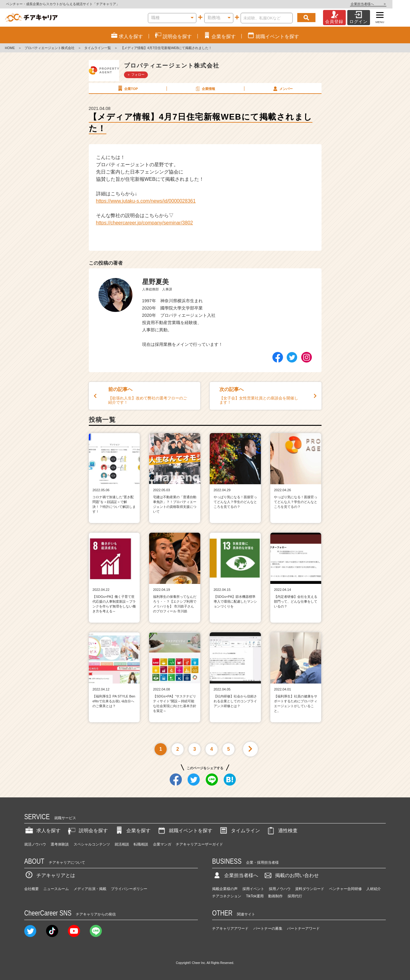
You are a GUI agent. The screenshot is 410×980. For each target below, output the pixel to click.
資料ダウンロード (310, 889)
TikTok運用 (255, 896)
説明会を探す (87, 831)
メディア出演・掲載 (90, 889)
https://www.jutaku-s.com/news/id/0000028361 (146, 201)
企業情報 (205, 88)
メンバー (282, 88)
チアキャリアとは (50, 875)
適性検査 (282, 831)
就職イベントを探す (185, 831)
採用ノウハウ (280, 889)
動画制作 (275, 896)
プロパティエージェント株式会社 (50, 48)
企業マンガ (162, 844)
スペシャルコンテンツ (92, 844)
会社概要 (32, 889)
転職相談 (141, 844)
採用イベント (253, 889)
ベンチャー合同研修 (345, 889)
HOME (10, 48)
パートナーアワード (303, 929)
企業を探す (132, 831)
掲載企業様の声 (225, 889)
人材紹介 (374, 889)
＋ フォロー (136, 74)
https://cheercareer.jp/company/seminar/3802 (145, 223)
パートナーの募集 (268, 929)
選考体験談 (60, 844)
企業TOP (127, 88)
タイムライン (239, 831)
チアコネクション (227, 896)
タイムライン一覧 (98, 48)
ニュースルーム (56, 889)
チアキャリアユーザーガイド (199, 844)
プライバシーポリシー (129, 889)
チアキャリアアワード (230, 929)
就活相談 (122, 844)
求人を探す (42, 831)
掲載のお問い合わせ (291, 875)
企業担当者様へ (386, 4)
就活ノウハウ (35, 844)
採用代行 (295, 896)
